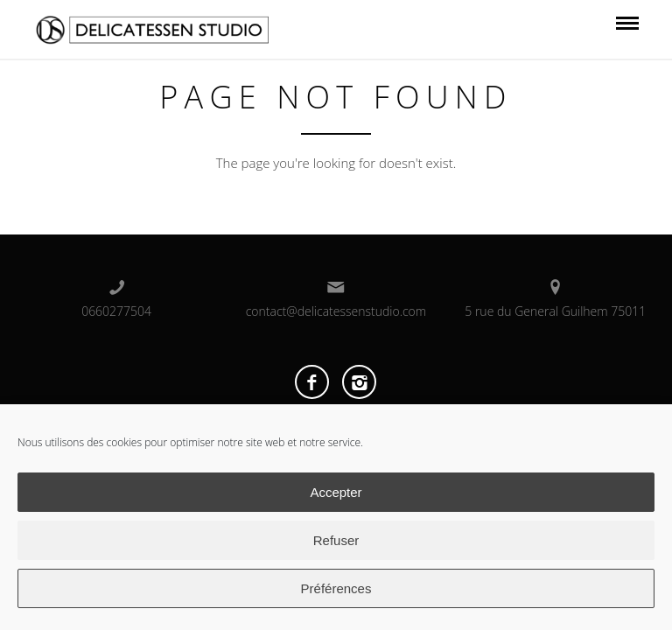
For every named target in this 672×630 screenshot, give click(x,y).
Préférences (336, 588)
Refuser (336, 540)
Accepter (336, 492)
